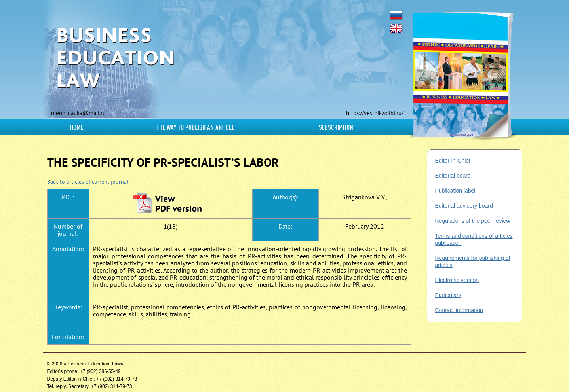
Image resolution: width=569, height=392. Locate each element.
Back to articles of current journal (88, 182)
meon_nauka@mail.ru (78, 113)
